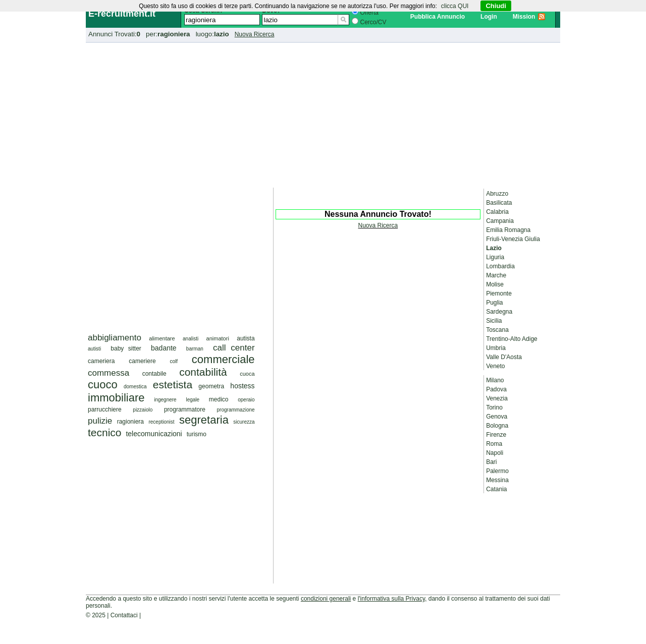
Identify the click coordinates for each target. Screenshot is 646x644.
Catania (496, 489)
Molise (495, 284)
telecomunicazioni (154, 434)
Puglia (494, 303)
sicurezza (244, 422)
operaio (246, 400)
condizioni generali (326, 599)
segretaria (204, 420)
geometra (211, 386)
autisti (94, 349)
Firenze (496, 435)
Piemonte (499, 294)
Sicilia (494, 321)
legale (193, 400)
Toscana (497, 330)
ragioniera (130, 422)
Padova (496, 389)
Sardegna (499, 312)
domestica (135, 387)
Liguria (495, 257)
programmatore (185, 409)
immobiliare (116, 398)
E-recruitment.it (122, 14)
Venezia (497, 398)
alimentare (162, 338)
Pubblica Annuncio (438, 17)
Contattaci (124, 615)
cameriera (101, 361)
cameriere (142, 361)
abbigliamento (115, 338)
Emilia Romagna (508, 230)
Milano (495, 380)
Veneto (495, 366)
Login (489, 17)
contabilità (203, 372)
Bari (491, 462)
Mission (524, 17)
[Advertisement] (323, 113)
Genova (497, 417)
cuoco (103, 385)
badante (164, 348)
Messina (497, 480)
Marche (496, 275)
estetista (173, 385)
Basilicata (499, 203)
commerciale (223, 359)
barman (195, 349)
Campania (500, 221)
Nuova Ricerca (255, 34)
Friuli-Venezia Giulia (513, 239)
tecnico (105, 432)
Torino (494, 407)
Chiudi (496, 6)
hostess (242, 386)
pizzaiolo (143, 410)
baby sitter (126, 348)
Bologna (497, 426)
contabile (154, 374)
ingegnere (165, 400)
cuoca (247, 374)
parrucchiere (105, 409)
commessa (109, 373)
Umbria (496, 348)
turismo (197, 434)
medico (219, 399)
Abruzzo (497, 194)
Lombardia (500, 266)
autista (246, 338)
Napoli (495, 453)
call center (234, 348)
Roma (494, 444)
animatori (218, 338)
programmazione (236, 410)
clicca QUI (455, 6)
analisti (191, 339)
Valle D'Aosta (504, 357)
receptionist (161, 422)
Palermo (497, 471)
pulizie (100, 421)
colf (174, 361)
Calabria (497, 212)
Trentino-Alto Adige (512, 339)
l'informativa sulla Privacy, (392, 599)
